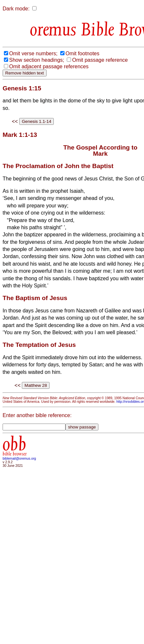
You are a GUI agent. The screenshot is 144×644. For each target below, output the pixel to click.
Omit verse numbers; (33, 53)
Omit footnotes (82, 53)
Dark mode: (16, 9)
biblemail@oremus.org (19, 459)
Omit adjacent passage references (49, 66)
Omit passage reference (100, 60)
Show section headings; (37, 60)
